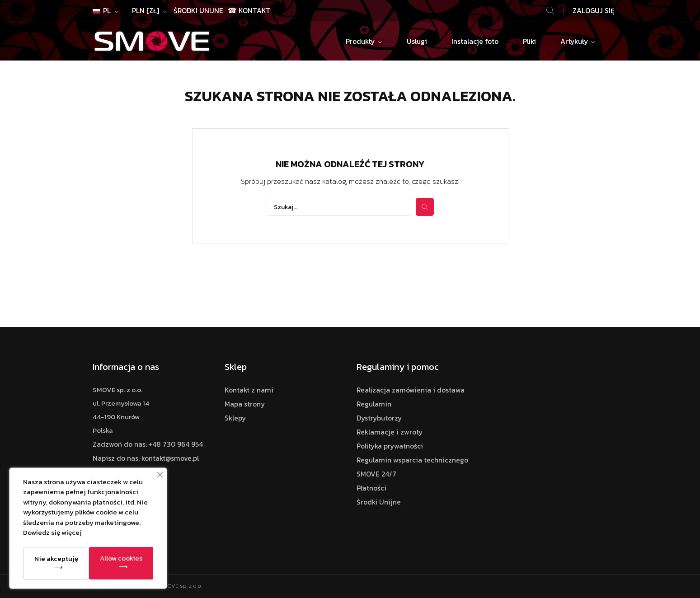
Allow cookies (121, 558)
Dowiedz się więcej (52, 532)
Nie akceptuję (56, 558)
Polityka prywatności (390, 446)
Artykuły (575, 41)
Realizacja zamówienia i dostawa (411, 390)
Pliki (529, 41)
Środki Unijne (198, 11)
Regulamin (374, 404)
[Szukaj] (339, 207)
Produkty (361, 41)
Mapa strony (245, 404)
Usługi (417, 41)
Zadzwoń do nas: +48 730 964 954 (148, 444)
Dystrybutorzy (379, 418)
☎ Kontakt (249, 11)
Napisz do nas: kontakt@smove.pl (146, 458)
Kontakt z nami (249, 390)
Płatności (371, 488)
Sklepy (235, 418)
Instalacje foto (475, 41)
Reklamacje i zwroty (390, 432)
